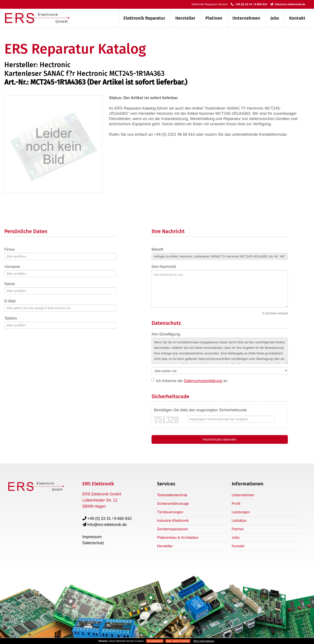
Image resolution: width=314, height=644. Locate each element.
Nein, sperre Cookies (178, 641)
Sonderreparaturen (173, 529)
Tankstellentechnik (172, 495)
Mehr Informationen (204, 641)
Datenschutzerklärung (203, 381)
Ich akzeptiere (155, 641)
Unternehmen (246, 18)
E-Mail (10, 301)
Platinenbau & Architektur (178, 538)
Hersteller (185, 18)
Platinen (214, 18)
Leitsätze (239, 521)
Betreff (157, 249)
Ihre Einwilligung (166, 334)
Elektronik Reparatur (144, 18)
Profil (236, 504)
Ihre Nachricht (164, 267)
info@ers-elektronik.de (288, 4)
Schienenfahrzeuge (173, 504)
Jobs (275, 18)
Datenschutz (93, 543)
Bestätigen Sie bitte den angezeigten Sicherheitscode (200, 410)
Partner (238, 529)
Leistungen (241, 512)
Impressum (92, 537)
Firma (9, 249)
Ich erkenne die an (192, 381)
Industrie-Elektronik (173, 521)
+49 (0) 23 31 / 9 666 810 (249, 4)
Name (10, 284)
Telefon (11, 318)
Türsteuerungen (170, 512)
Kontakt (297, 18)
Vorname (12, 267)
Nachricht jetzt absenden (220, 439)
